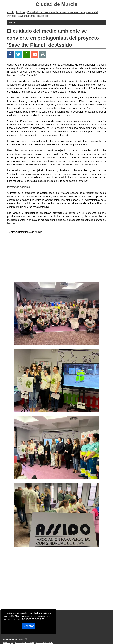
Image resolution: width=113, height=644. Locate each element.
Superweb (20, 640)
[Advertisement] (57, 258)
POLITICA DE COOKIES (33, 619)
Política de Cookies (44, 643)
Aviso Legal (8, 643)
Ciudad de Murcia (56, 4)
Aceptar (29, 626)
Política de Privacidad (24, 643)
